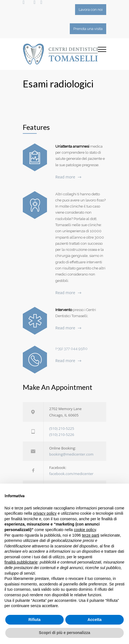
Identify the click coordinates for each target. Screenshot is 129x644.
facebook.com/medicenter (71, 474)
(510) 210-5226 (62, 435)
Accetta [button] (95, 620)
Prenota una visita (88, 29)
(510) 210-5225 (62, 428)
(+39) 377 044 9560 (71, 349)
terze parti (91, 535)
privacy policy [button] (45, 513)
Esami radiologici (58, 84)
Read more (65, 177)
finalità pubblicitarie (21, 562)
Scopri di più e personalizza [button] (64, 633)
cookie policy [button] (85, 530)
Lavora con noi (91, 10)
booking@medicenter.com (71, 454)
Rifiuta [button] (34, 620)
